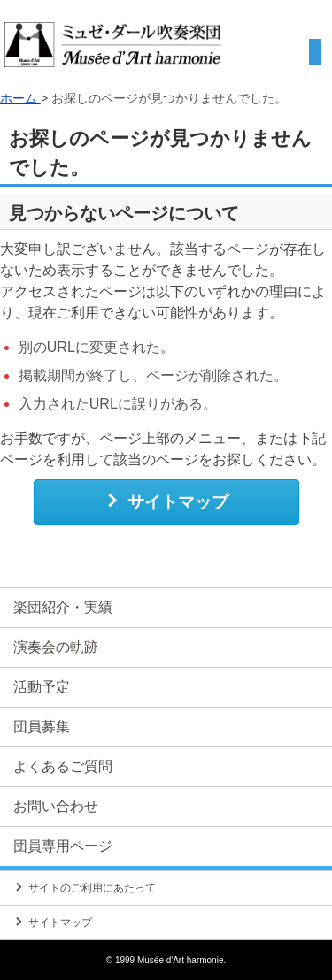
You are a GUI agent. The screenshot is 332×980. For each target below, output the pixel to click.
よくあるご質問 (63, 766)
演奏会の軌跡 (56, 647)
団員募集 (42, 727)
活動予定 (42, 687)
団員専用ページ (63, 846)
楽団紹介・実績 (63, 607)
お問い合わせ (56, 806)
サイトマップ (166, 501)
